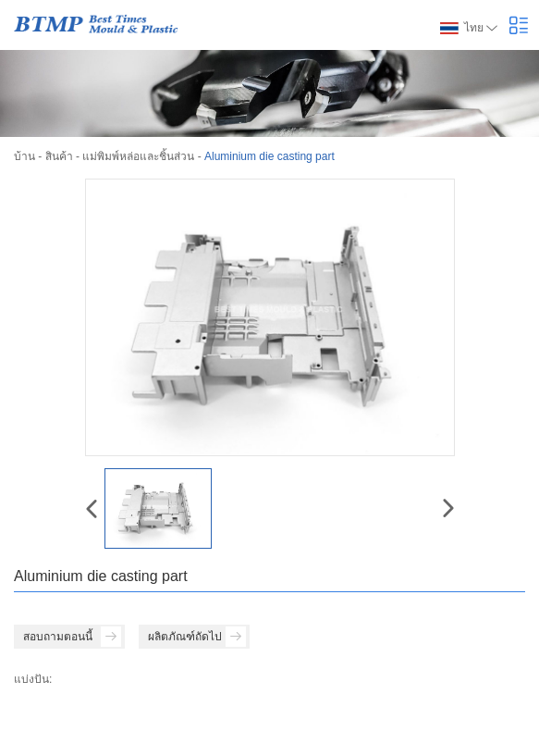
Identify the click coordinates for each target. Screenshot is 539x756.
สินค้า (59, 156)
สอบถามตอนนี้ (72, 637)
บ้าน (24, 156)
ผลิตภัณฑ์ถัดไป (197, 637)
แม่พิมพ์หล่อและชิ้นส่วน (138, 156)
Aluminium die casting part (269, 156)
